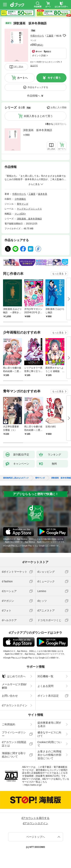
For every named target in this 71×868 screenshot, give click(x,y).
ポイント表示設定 (48, 696)
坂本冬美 (43, 194)
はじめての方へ (14, 676)
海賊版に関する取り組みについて (14, 755)
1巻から (49, 124)
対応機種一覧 (45, 676)
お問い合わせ (10, 696)
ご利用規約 (9, 724)
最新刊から (61, 124)
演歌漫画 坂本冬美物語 (37, 130)
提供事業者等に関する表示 (49, 724)
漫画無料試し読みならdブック (16, 478)
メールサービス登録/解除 (14, 686)
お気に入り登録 (59, 107)
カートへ (22, 78)
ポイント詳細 (39, 56)
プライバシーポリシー (14, 734)
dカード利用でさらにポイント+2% (45, 62)
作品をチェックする (38, 87)
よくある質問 (45, 686)
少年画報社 (20, 199)
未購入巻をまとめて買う (38, 116)
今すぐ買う (54, 78)
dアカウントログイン (15, 705)
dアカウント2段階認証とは (14, 744)
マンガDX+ (20, 214)
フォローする (64, 36)
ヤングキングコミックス (29, 209)
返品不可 (34, 66)
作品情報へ (34, 96)
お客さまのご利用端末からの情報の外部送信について (49, 755)
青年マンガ (23, 204)
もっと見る (58, 274)
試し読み (19, 67)
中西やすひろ (37, 36)
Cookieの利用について (50, 744)
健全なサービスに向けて (49, 734)
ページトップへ (36, 837)
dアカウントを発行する (36, 818)
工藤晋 (50, 36)
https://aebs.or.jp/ (33, 785)
